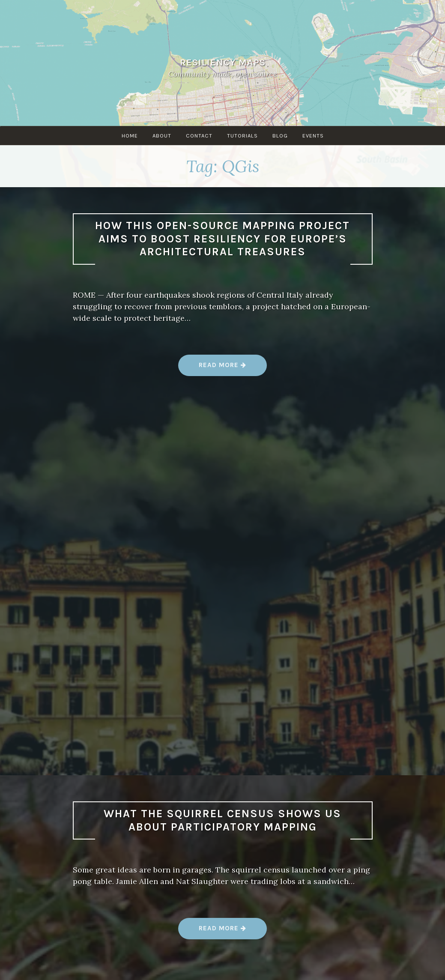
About (162, 136)
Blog (280, 136)
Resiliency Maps (223, 62)
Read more (223, 368)
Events (313, 136)
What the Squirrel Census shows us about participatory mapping (222, 820)
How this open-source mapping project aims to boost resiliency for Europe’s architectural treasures (222, 239)
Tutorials (242, 136)
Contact (199, 136)
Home (130, 136)
